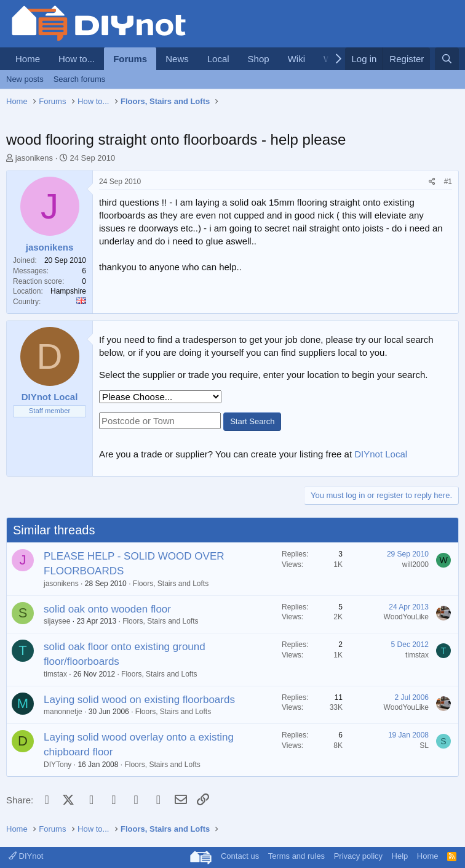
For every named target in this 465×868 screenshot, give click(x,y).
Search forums (80, 79)
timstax (55, 674)
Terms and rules (296, 856)
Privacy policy (358, 856)
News (177, 59)
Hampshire (68, 291)
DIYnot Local (381, 454)
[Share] (432, 182)
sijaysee (57, 621)
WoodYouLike (406, 617)
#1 (448, 182)
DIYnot (26, 856)
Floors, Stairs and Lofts (171, 584)
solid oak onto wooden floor (107, 609)
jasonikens (34, 158)
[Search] (447, 59)
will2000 (415, 565)
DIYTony (58, 765)
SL (424, 745)
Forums (130, 59)
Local (218, 59)
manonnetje (63, 712)
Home (28, 59)
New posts (25, 79)
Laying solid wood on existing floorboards (139, 700)
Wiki (296, 59)
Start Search (252, 421)
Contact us (240, 856)
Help (400, 856)
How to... (77, 59)
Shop (259, 59)
